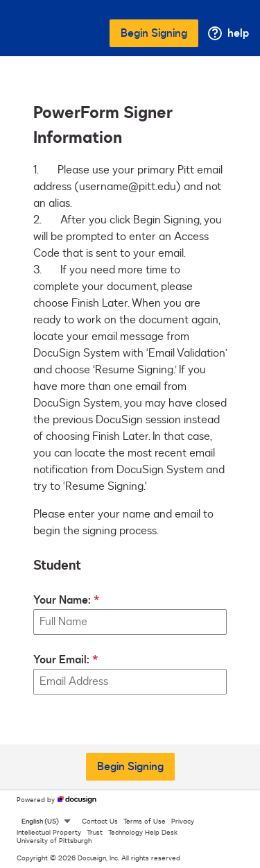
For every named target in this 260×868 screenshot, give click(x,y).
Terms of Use (145, 822)
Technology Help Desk (143, 833)
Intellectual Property (49, 833)
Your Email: (61, 660)
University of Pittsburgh (54, 841)
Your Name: (62, 600)
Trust (95, 833)
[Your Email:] (130, 682)
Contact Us (100, 822)
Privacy (183, 822)
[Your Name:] (130, 622)
